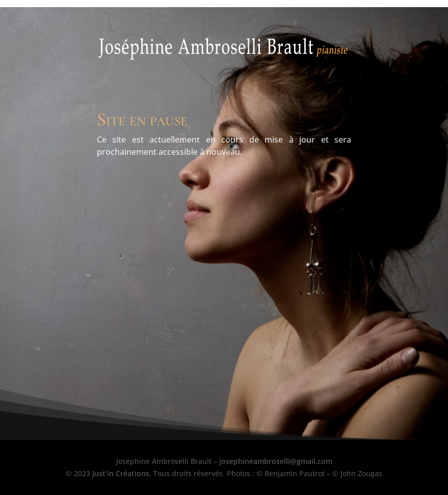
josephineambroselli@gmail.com (276, 461)
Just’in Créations (121, 473)
